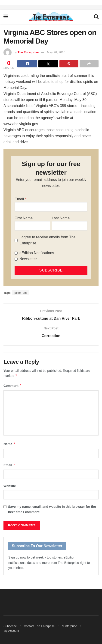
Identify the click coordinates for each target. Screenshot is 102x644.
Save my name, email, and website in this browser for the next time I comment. (52, 509)
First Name (24, 218)
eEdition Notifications (37, 253)
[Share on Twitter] (48, 64)
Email (19, 199)
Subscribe (10, 626)
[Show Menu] (6, 17)
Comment (12, 386)
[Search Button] (96, 17)
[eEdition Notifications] (16, 253)
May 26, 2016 (56, 52)
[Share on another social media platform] (89, 64)
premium (21, 293)
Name (9, 444)
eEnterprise (69, 626)
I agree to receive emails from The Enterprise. (47, 240)
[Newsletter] (16, 259)
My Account (11, 631)
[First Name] (32, 226)
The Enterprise (28, 52)
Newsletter (28, 259)
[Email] (51, 207)
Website (10, 486)
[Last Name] (70, 226)
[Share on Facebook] (27, 64)
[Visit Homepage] (51, 17)
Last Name (61, 218)
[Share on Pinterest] (69, 64)
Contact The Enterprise (39, 626)
